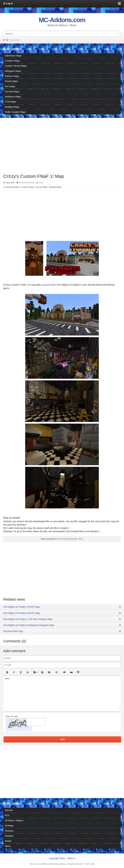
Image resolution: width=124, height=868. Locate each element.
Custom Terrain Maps (16, 66)
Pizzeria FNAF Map (13, 631)
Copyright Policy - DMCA (61, 858)
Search (118, 34)
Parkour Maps (12, 76)
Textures (9, 831)
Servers (9, 810)
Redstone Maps (13, 97)
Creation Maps (12, 61)
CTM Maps (10, 102)
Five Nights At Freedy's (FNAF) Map (22, 613)
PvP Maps (10, 86)
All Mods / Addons (14, 821)
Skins (8, 846)
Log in (9, 3)
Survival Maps (12, 92)
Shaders (9, 836)
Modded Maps (12, 107)
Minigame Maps (13, 71)
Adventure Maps (13, 187)
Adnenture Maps (13, 56)
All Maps (9, 826)
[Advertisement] (62, 144)
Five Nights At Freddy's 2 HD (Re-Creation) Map (28, 619)
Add (62, 739)
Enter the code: (12, 716)
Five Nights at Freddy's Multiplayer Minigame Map (29, 625)
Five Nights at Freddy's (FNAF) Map (22, 607)
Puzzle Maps (11, 81)
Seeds (8, 841)
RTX (7, 815)
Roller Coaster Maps (15, 112)
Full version (15, 40)
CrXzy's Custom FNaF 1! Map (34, 176)
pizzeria (47, 285)
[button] (7, 672)
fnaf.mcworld (47, 539)
